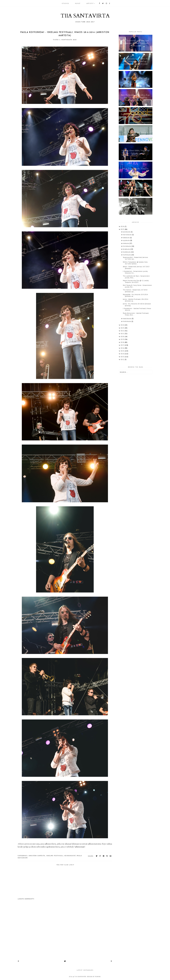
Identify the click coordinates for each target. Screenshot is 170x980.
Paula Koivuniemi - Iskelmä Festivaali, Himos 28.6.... (136, 314)
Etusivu (65, 3)
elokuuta (126, 243)
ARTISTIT (90, 3)
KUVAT (78, 3)
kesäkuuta (127, 249)
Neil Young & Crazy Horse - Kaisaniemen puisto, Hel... (137, 286)
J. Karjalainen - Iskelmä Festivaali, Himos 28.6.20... (137, 309)
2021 (123, 334)
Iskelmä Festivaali (55, 856)
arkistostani (80, 847)
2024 (123, 325)
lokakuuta (127, 238)
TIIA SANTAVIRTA (85, 16)
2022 (123, 331)
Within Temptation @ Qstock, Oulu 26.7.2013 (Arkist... (135, 263)
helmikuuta (127, 321)
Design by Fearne (94, 977)
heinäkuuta (127, 246)
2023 (123, 328)
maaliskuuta (127, 319)
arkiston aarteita (37, 856)
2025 (123, 229)
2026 (123, 226)
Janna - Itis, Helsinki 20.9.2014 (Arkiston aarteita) (137, 305)
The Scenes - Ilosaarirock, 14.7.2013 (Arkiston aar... (135, 291)
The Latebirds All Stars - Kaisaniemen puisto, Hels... (136, 277)
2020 (123, 337)
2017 (123, 345)
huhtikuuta (127, 255)
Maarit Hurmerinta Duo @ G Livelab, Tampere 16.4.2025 (136, 281)
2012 (123, 359)
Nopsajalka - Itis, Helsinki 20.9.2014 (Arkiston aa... (135, 295)
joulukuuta (127, 232)
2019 (123, 339)
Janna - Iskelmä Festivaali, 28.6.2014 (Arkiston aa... (136, 300)
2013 (123, 357)
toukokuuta (127, 252)
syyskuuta (127, 240)
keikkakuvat (70, 856)
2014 (123, 354)
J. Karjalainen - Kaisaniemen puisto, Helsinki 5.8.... (135, 272)
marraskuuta (128, 235)
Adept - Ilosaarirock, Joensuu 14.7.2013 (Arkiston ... (136, 267)
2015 (123, 351)
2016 (123, 348)
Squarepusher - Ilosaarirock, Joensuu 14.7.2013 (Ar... (135, 258)
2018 (123, 342)
